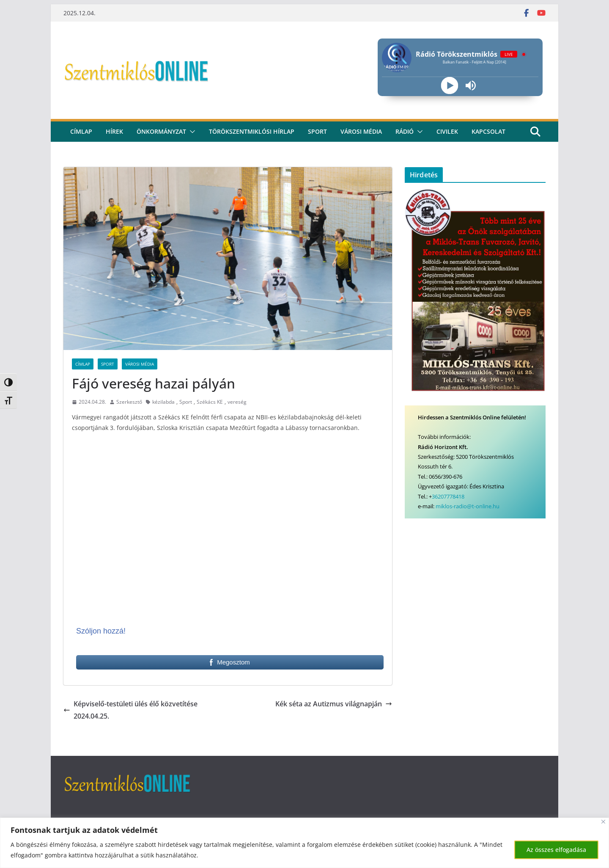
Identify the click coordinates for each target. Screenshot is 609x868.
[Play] (449, 86)
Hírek (114, 131)
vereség (237, 402)
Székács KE (210, 402)
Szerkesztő (129, 402)
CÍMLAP (81, 131)
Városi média (361, 131)
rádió (405, 131)
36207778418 (448, 496)
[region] (304, 843)
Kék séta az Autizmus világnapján (334, 704)
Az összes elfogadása (556, 850)
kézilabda (163, 402)
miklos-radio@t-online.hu (468, 506)
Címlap (83, 364)
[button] (191, 132)
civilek (447, 131)
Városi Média (140, 364)
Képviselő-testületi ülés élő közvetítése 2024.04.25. (130, 710)
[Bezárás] (603, 822)
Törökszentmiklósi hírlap (252, 131)
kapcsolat (488, 131)
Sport (317, 131)
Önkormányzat (161, 131)
